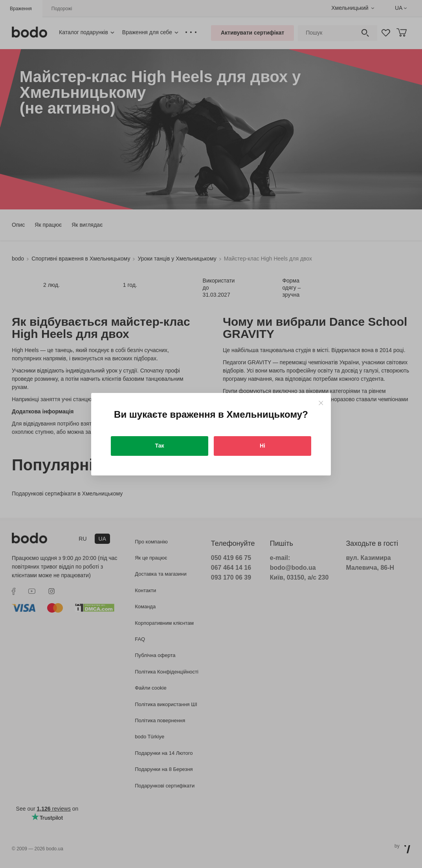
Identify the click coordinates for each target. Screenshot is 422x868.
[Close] (321, 403)
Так (160, 446)
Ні (262, 446)
